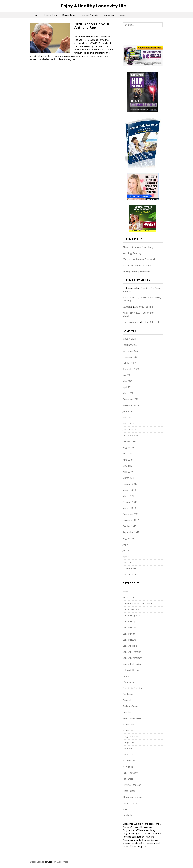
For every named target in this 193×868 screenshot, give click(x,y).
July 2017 (127, 544)
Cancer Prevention (132, 652)
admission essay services (135, 297)
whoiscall (127, 313)
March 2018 (129, 496)
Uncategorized (130, 803)
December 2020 (130, 399)
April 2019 (128, 472)
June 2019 (128, 460)
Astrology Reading (132, 253)
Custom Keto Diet (150, 322)
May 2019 (127, 466)
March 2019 (129, 478)
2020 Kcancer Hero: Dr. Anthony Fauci (92, 26)
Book (125, 591)
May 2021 (127, 381)
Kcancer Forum (69, 15)
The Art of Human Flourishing (138, 247)
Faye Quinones (130, 322)
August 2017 (129, 538)
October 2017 (129, 526)
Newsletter (109, 15)
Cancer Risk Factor (132, 664)
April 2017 (128, 556)
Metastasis (128, 755)
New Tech (128, 767)
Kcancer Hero (50, 15)
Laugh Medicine (131, 736)
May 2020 (127, 417)
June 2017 (128, 550)
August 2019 (129, 448)
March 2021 (129, 393)
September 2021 (131, 369)
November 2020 (131, 405)
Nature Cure (129, 761)
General (127, 700)
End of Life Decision (133, 688)
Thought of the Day (133, 797)
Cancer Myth (129, 634)
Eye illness (128, 694)
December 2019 (130, 436)
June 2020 (128, 411)
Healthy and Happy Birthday (137, 271)
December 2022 (130, 351)
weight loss (128, 815)
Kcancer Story (130, 730)
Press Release (130, 791)
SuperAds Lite (37, 862)
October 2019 (129, 442)
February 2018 (130, 502)
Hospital (127, 712)
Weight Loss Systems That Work (139, 259)
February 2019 (130, 484)
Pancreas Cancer (131, 773)
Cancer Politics (130, 646)
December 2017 (130, 514)
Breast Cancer (130, 597)
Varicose (127, 809)
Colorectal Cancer (131, 670)
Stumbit (127, 307)
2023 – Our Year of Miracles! (137, 265)
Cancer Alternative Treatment (138, 603)
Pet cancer (128, 779)
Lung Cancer (129, 743)
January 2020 (129, 429)
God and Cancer (131, 706)
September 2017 (131, 532)
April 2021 (128, 387)
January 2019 (129, 490)
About (122, 15)
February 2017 (130, 569)
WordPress (63, 862)
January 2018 (129, 508)
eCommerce (129, 682)
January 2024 (129, 339)
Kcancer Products (90, 15)
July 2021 (127, 375)
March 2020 (129, 423)
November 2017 (131, 520)
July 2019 (127, 454)
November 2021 (131, 357)
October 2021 (129, 363)
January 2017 (129, 575)
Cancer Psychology (132, 658)
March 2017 (129, 563)
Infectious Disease (132, 718)
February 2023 (130, 345)
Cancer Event (129, 628)
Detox (126, 676)
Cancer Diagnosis (131, 616)
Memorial (127, 749)
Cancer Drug (129, 622)
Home (36, 15)
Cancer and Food (131, 610)
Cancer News (129, 640)
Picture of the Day (132, 785)
